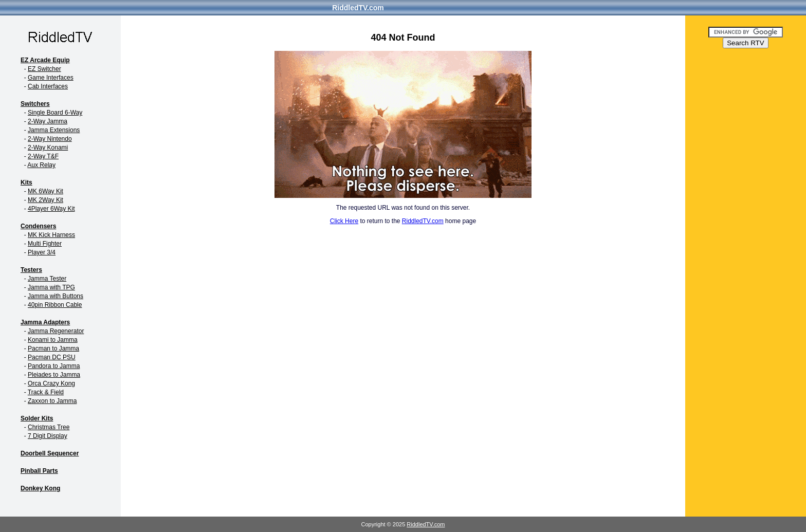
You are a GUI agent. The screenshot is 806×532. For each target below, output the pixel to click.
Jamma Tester (47, 279)
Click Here (344, 221)
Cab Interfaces (48, 86)
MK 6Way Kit (45, 191)
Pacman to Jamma (53, 348)
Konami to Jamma (53, 340)
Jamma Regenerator (56, 331)
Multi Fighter (45, 244)
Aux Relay (41, 165)
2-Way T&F (43, 156)
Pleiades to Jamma (54, 375)
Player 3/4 (42, 252)
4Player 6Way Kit (51, 209)
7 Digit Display (48, 436)
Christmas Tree (49, 427)
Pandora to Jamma (54, 366)
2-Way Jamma (48, 121)
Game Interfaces (51, 78)
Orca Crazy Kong (51, 383)
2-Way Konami (48, 148)
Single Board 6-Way (55, 113)
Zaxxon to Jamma (52, 401)
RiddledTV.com (358, 8)
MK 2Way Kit (45, 200)
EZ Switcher (44, 69)
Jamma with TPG (51, 287)
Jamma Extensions (54, 130)
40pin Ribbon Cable (55, 305)
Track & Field (46, 392)
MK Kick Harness (51, 235)
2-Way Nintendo (50, 139)
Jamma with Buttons (56, 296)
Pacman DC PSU (52, 357)
